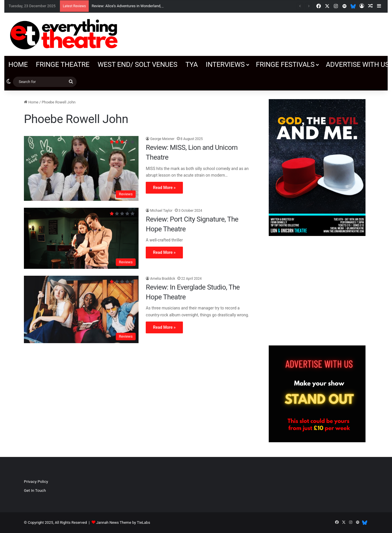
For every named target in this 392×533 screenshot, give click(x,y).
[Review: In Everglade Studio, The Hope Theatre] (81, 309)
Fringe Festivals (285, 65)
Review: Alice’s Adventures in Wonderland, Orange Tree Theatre (144, 6)
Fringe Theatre (63, 65)
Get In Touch (35, 490)
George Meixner (162, 139)
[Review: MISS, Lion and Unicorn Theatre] (81, 168)
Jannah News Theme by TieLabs (123, 522)
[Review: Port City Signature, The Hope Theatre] (81, 238)
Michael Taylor (161, 211)
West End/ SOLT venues (138, 65)
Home (18, 65)
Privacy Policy (36, 481)
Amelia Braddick (163, 279)
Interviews (225, 65)
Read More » (164, 188)
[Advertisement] (317, 291)
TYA (192, 65)
